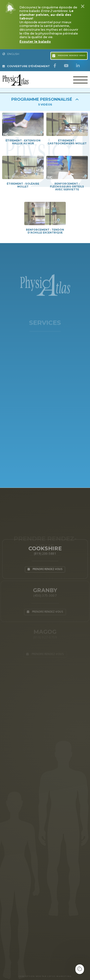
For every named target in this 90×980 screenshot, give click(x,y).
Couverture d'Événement (26, 66)
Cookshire (45, 548)
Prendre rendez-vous (69, 55)
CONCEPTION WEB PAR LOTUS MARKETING (45, 976)
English (11, 54)
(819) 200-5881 (45, 553)
